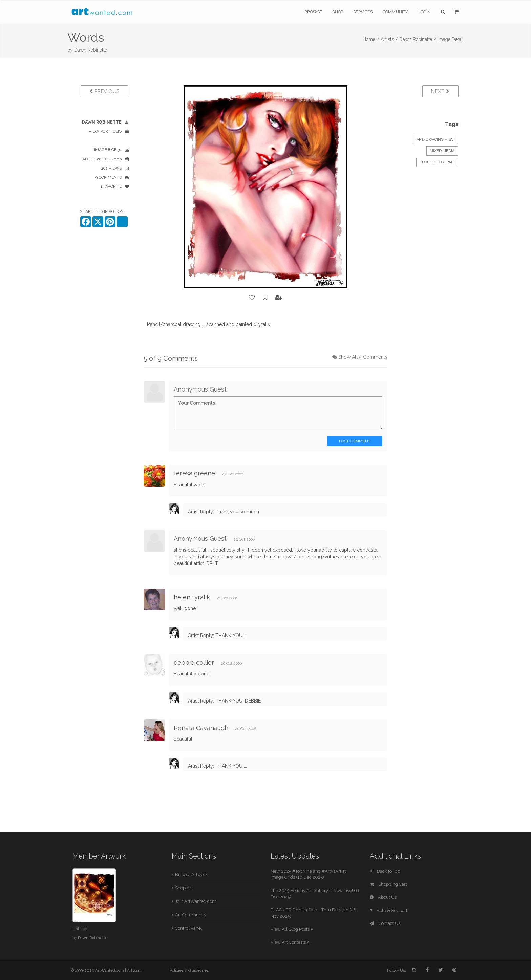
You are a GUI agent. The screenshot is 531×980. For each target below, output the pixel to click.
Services (363, 12)
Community (395, 12)
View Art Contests (290, 942)
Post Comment (355, 441)
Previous (104, 91)
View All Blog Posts (292, 929)
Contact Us (385, 923)
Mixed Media (442, 151)
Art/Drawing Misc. (436, 140)
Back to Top (385, 871)
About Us (383, 897)
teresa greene (194, 473)
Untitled (80, 929)
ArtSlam (134, 970)
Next (440, 91)
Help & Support (389, 910)
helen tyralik (192, 597)
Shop (338, 12)
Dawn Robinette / (418, 39)
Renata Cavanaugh (201, 728)
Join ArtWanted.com (196, 901)
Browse (313, 12)
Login (424, 12)
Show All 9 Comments (363, 357)
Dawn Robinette (91, 50)
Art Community (191, 915)
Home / (371, 39)
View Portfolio (105, 131)
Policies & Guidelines (189, 970)
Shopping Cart (388, 884)
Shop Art (184, 888)
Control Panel (189, 928)
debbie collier (194, 662)
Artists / (389, 39)
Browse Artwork (191, 875)
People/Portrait (437, 162)
